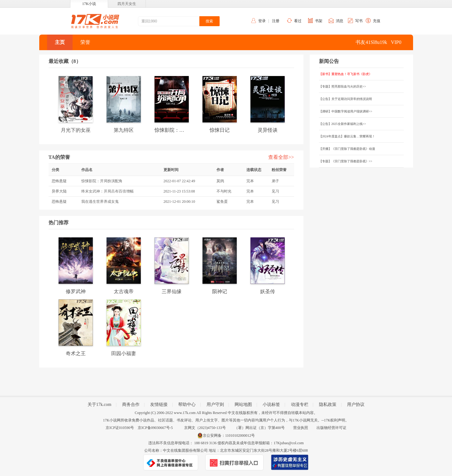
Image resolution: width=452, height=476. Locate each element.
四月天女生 (127, 4)
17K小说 (89, 4)
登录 (262, 21)
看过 (298, 21)
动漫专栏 (300, 405)
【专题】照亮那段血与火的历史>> (343, 86)
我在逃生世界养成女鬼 (100, 202)
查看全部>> (281, 157)
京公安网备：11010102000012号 (229, 436)
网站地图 (243, 405)
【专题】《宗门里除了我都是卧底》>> (346, 161)
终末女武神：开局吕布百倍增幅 (107, 191)
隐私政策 (328, 405)
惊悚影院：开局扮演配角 (102, 181)
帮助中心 (187, 405)
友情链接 (159, 405)
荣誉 (85, 42)
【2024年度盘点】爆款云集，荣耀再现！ (347, 136)
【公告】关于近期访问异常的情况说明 (345, 99)
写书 (359, 21)
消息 (340, 21)
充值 (377, 21)
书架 (319, 21)
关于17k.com (100, 405)
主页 (60, 42)
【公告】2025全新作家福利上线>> (343, 124)
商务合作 (131, 405)
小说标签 (271, 405)
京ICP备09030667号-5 (155, 428)
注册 (276, 21)
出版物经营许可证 (331, 428)
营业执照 (301, 428)
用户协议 (356, 405)
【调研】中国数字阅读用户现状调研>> (346, 111)
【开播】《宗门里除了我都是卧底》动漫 (347, 149)
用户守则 (215, 405)
